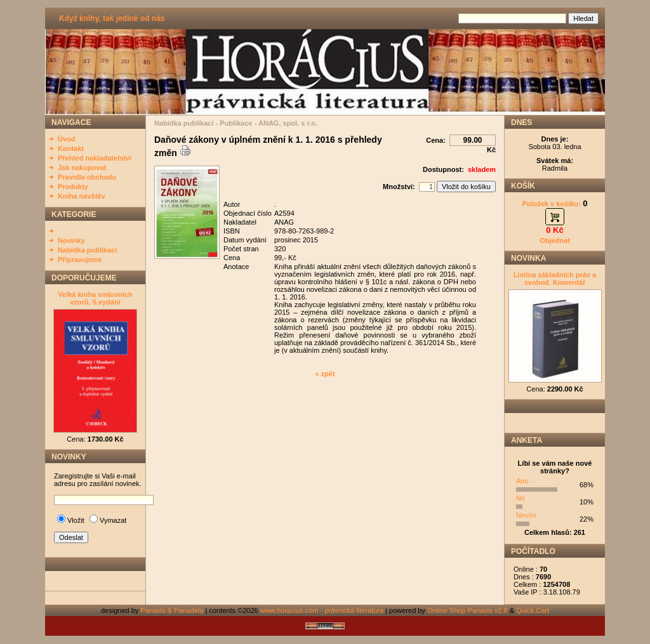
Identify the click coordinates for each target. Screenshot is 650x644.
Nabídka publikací (88, 250)
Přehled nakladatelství (95, 158)
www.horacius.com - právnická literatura (322, 610)
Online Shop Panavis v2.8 (468, 610)
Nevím (526, 515)
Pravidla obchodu (87, 177)
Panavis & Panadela (173, 610)
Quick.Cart (533, 610)
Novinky (71, 240)
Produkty (73, 187)
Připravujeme (80, 260)
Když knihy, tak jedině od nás (112, 18)
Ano (522, 481)
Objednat (555, 240)
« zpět (325, 374)
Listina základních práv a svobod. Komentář (555, 279)
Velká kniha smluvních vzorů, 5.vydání (95, 298)
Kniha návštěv (82, 196)
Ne (521, 498)
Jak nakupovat (82, 168)
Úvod (67, 139)
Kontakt (71, 148)
